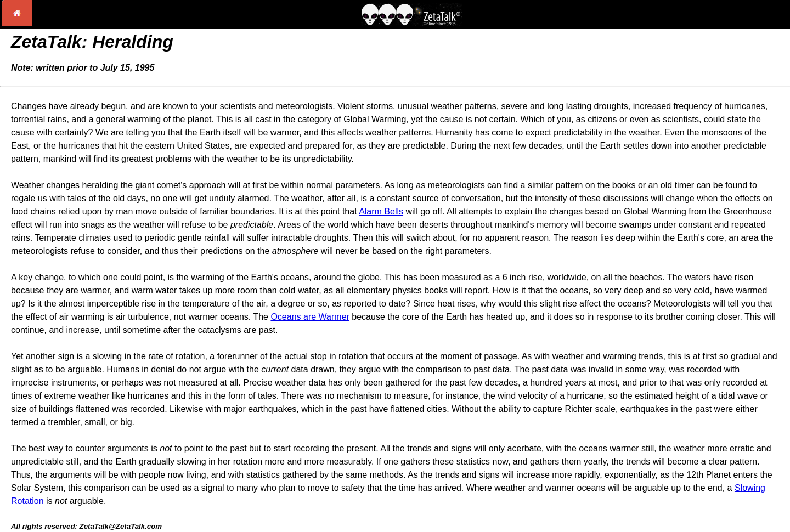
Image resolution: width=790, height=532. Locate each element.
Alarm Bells (381, 211)
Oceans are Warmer (310, 317)
